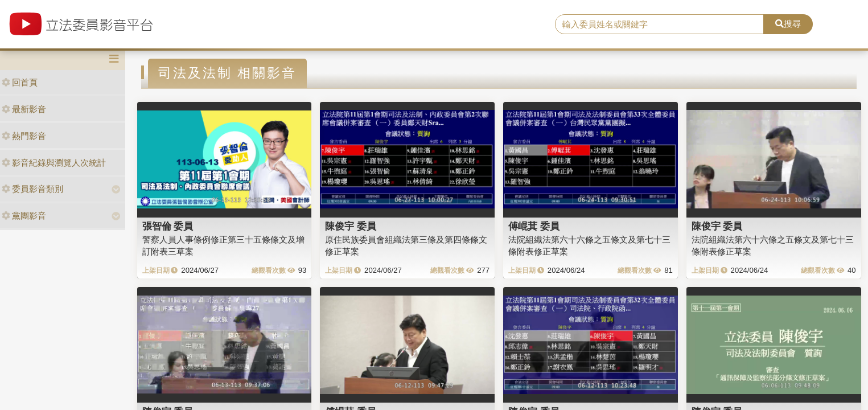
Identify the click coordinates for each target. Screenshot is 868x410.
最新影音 (24, 109)
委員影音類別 (32, 189)
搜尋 (788, 24)
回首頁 (20, 82)
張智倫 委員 (168, 226)
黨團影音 (24, 216)
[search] (659, 24)
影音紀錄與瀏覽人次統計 (54, 163)
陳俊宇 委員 (351, 226)
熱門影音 (24, 136)
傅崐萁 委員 (534, 226)
